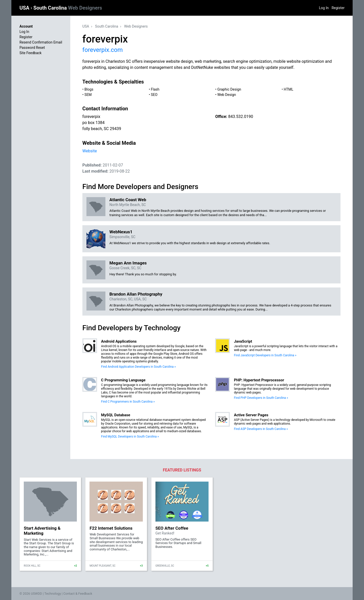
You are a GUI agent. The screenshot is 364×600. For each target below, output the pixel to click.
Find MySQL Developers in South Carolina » (130, 437)
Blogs (89, 89)
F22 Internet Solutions (111, 528)
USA (25, 8)
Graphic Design (229, 89)
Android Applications (119, 341)
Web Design (227, 95)
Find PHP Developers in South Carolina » (261, 398)
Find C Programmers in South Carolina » (128, 402)
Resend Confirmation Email (41, 42)
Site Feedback (30, 53)
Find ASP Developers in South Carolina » (261, 429)
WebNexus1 (121, 232)
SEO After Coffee (172, 528)
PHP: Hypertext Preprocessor (259, 380)
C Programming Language (123, 380)
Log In (324, 8)
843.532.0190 (241, 117)
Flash (155, 89)
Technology (53, 594)
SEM (88, 95)
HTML (288, 89)
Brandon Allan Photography (136, 294)
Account (26, 26)
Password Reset (32, 48)
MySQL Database (116, 415)
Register (338, 8)
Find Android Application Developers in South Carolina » (139, 367)
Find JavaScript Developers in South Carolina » (265, 355)
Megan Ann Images (128, 263)
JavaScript (243, 341)
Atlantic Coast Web (128, 200)
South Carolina (68, 8)
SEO (154, 95)
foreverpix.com (103, 50)
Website (90, 151)
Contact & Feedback (78, 594)
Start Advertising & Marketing (42, 531)
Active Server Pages (251, 415)
